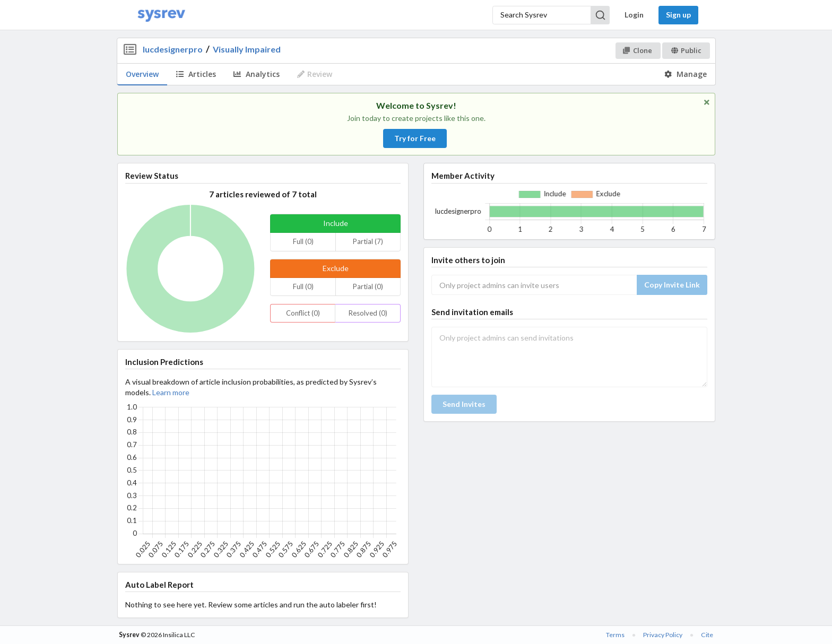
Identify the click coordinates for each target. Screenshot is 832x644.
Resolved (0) (368, 313)
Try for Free (415, 138)
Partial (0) (368, 286)
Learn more (171, 392)
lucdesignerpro (173, 49)
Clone (638, 50)
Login (634, 15)
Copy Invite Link (672, 285)
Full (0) (303, 241)
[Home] (161, 15)
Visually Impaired (247, 49)
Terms (615, 635)
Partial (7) (368, 241)
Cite (707, 635)
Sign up (678, 15)
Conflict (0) (303, 313)
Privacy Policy (663, 635)
